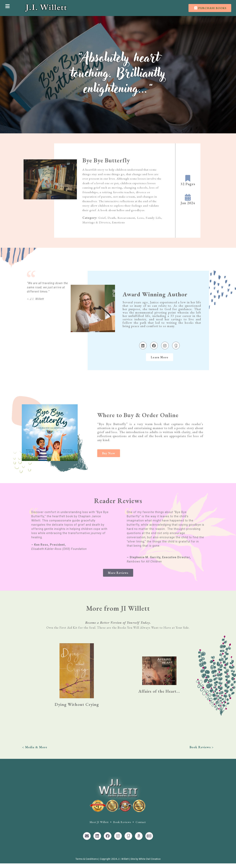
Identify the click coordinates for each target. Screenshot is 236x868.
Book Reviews (122, 822)
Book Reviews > (202, 747)
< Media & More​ (35, 747)
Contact (141, 822)
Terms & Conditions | (88, 859)
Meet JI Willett (99, 822)
